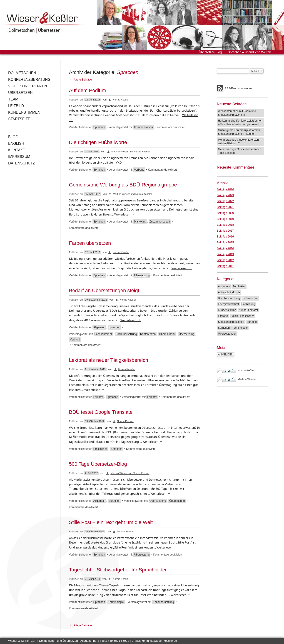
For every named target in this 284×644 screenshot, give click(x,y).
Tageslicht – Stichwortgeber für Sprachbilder (118, 570)
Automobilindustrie (229, 292)
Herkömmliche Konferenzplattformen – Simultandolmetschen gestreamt (240, 122)
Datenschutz (22, 163)
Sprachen (99, 127)
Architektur (239, 286)
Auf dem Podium (88, 90)
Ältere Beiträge (81, 80)
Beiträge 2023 (225, 195)
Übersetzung (142, 275)
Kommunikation (143, 127)
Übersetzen (20, 93)
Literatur (223, 316)
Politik (234, 316)
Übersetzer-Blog (210, 52)
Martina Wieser (125, 531)
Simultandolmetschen (231, 322)
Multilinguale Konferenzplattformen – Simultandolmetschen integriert (240, 132)
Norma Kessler (121, 100)
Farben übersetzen (90, 243)
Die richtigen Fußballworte (98, 142)
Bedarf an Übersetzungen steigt (104, 290)
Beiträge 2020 (225, 213)
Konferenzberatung (29, 80)
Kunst (242, 310)
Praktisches (100, 449)
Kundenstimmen (24, 112)
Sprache (252, 322)
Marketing (140, 222)
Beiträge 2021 (225, 207)
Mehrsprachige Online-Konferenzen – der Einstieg (240, 151)
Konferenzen (148, 334)
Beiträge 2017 (225, 231)
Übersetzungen (227, 334)
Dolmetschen (22, 73)
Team (13, 99)
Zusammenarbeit (160, 222)
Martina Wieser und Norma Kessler (131, 152)
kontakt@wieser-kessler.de (159, 641)
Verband (139, 170)
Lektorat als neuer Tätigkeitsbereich (109, 360)
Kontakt (17, 150)
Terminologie (116, 602)
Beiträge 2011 (225, 266)
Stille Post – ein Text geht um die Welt (111, 522)
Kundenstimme (227, 310)
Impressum (19, 157)
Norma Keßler (236, 370)
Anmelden (226, 355)
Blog (13, 137)
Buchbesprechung (229, 298)
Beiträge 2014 (225, 248)
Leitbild (16, 106)
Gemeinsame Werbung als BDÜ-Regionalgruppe (123, 185)
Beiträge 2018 (225, 225)
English (16, 143)
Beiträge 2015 (225, 242)
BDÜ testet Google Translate (101, 412)
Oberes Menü (167, 334)
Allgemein (99, 327)
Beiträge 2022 (225, 201)
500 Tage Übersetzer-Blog (98, 464)
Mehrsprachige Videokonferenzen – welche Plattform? (240, 142)
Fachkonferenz (103, 334)
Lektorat (98, 397)
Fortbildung (248, 304)
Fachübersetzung (126, 334)
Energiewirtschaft (229, 304)
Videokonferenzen (28, 86)
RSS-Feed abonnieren (238, 88)
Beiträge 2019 (225, 219)
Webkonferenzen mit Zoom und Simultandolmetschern (237, 113)
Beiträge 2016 (225, 237)
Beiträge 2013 (225, 254)
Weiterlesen (125, 214)
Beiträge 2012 (225, 260)
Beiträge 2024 (225, 189)
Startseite (19, 119)
